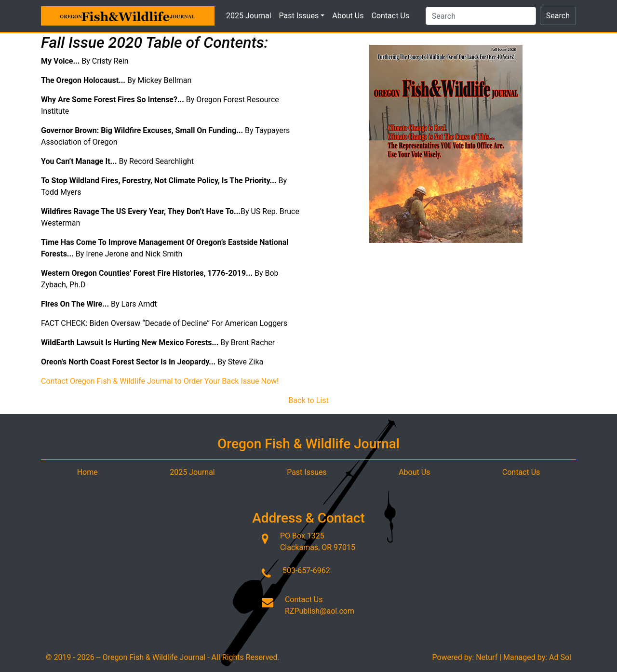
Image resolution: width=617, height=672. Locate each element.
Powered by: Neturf (465, 657)
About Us (348, 16)
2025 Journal (249, 16)
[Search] (481, 16)
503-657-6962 (306, 571)
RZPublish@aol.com (320, 611)
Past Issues (302, 16)
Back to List (308, 400)
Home (87, 472)
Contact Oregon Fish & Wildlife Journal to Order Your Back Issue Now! (160, 381)
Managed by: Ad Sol (537, 657)
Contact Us (390, 16)
